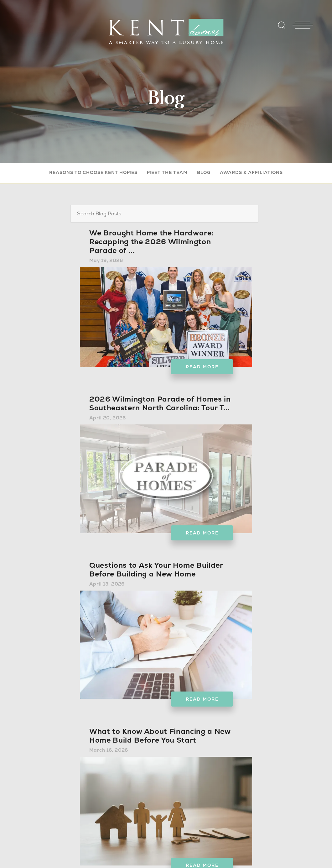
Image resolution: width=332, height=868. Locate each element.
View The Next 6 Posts (166, 783)
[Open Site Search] (282, 25)
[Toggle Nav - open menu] (303, 15)
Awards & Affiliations (251, 172)
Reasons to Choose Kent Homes (93, 172)
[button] (282, 29)
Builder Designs (204, 852)
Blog (204, 172)
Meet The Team (167, 172)
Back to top (281, 852)
